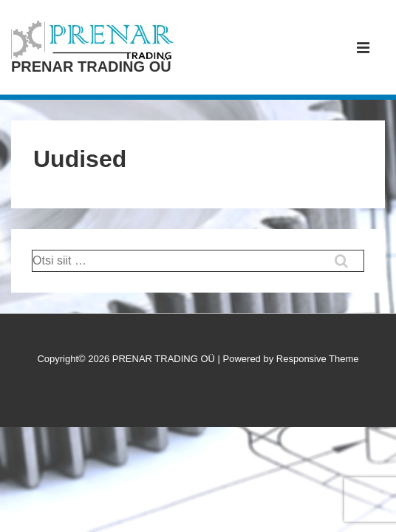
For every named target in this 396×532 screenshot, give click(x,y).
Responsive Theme (318, 359)
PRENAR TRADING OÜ (91, 66)
